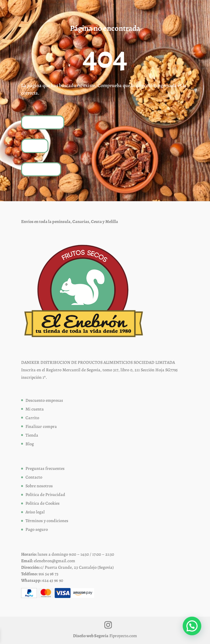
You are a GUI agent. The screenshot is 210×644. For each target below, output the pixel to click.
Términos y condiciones (47, 521)
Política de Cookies (43, 503)
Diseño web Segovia (91, 636)
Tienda (35, 146)
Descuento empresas (44, 400)
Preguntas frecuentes (45, 468)
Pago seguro (37, 529)
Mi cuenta (35, 409)
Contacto (34, 477)
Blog (30, 444)
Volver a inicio (43, 122)
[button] (192, 626)
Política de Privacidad (45, 495)
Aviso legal (35, 512)
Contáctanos (41, 169)
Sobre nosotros (39, 486)
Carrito (32, 418)
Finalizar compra (41, 426)
